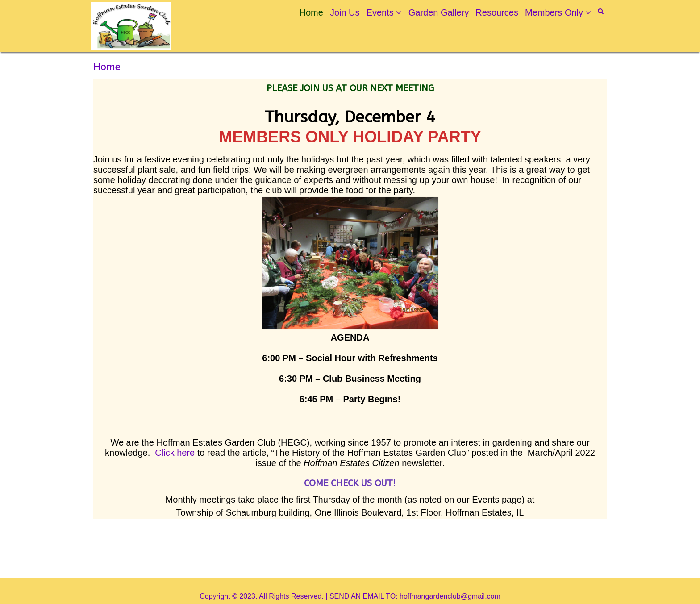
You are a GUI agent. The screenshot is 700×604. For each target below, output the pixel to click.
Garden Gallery (439, 12)
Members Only (554, 12)
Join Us (345, 12)
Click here (175, 453)
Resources (497, 12)
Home (311, 12)
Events (380, 12)
